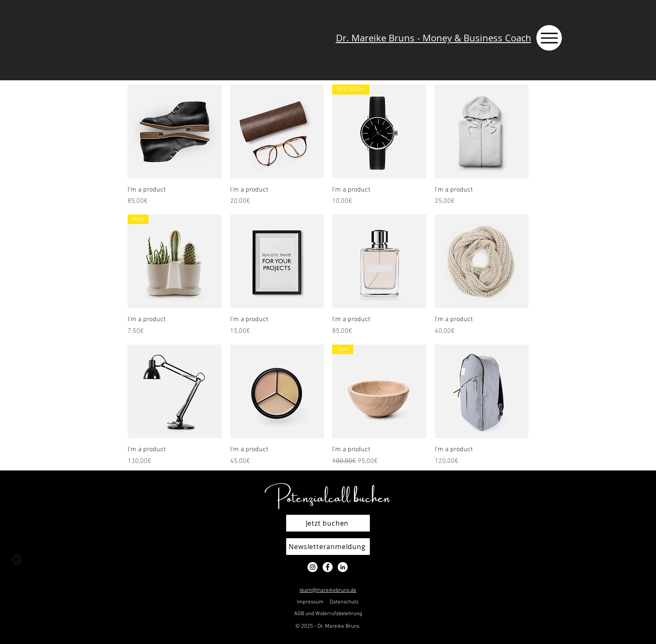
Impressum (310, 602)
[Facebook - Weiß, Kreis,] (328, 567)
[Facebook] (17, 601)
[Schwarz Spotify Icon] (17, 560)
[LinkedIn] (17, 621)
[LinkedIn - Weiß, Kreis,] (343, 567)
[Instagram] (17, 580)
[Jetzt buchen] (328, 523)
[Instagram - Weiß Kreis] (313, 567)
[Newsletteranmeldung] (328, 547)
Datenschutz (344, 602)
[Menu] (549, 38)
